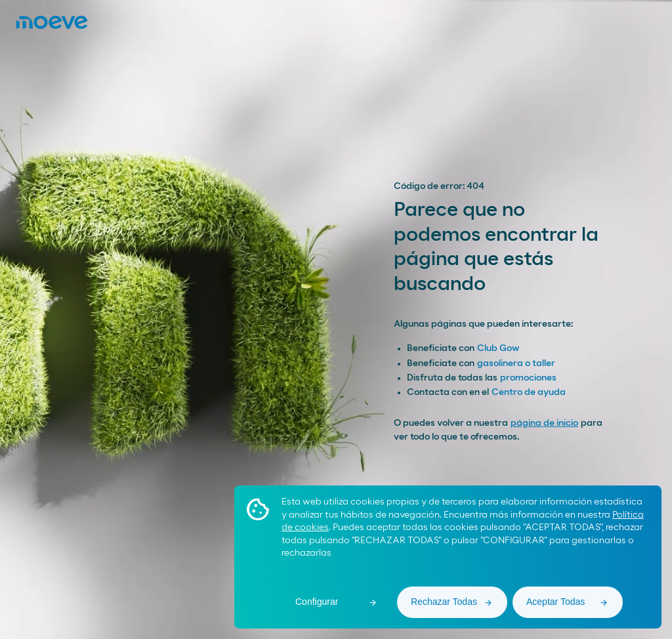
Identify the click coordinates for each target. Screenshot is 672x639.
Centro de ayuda (529, 392)
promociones (528, 378)
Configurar (317, 602)
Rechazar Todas (444, 602)
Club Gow (498, 348)
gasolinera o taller (516, 363)
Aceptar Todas (556, 602)
